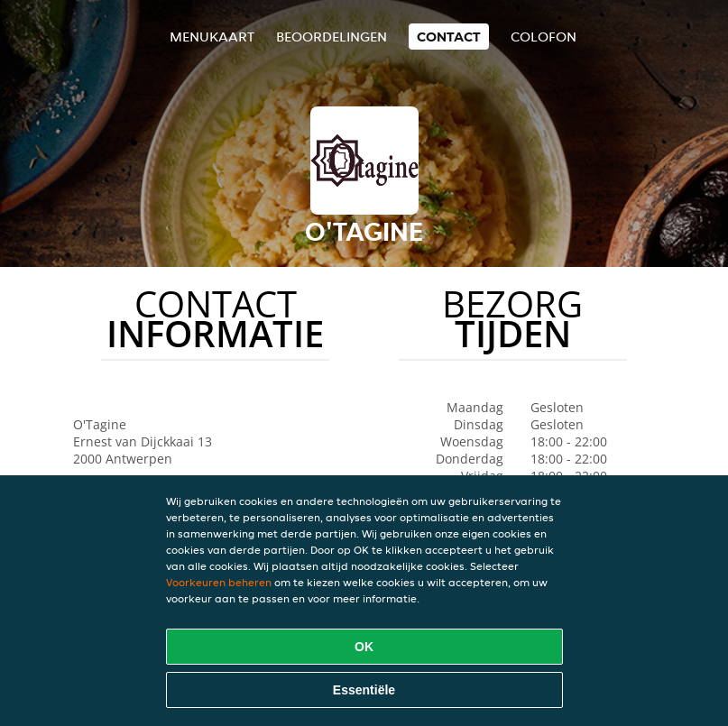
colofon (544, 37)
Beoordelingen (332, 37)
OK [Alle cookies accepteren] (364, 647)
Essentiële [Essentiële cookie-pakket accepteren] (364, 690)
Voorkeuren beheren (219, 582)
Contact (449, 37)
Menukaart (212, 37)
